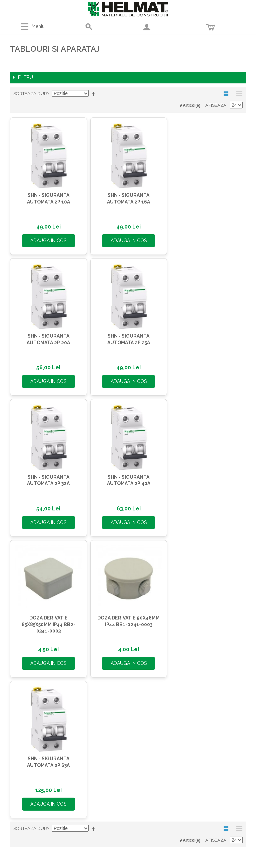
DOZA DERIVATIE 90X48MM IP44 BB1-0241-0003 (126, 476)
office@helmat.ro (194, 711)
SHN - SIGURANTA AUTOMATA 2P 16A (126, 197)
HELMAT (69, 703)
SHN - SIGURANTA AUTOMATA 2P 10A (47, 197)
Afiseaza (216, 105)
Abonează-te (209, 639)
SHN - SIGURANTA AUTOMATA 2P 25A (48, 336)
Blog (69, 735)
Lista (238, 94)
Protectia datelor (69, 727)
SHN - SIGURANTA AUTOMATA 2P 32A (126, 336)
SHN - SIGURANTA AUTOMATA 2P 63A (205, 476)
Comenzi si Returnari (128, 773)
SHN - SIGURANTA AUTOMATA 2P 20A (205, 197)
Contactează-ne (186, 718)
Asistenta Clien (68, 711)
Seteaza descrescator (95, 94)
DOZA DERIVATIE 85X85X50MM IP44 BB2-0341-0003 (47, 479)
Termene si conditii (69, 719)
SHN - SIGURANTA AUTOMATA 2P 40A (205, 336)
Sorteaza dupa (31, 94)
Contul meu (128, 765)
